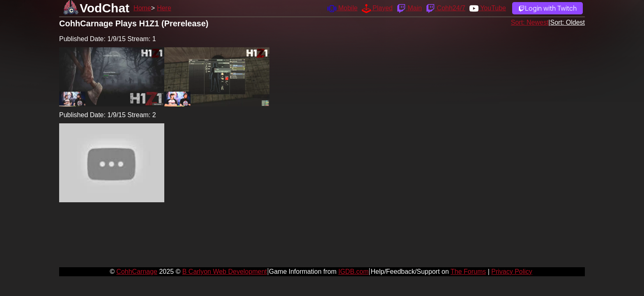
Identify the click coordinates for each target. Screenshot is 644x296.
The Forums (468, 272)
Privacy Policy (512, 272)
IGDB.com (354, 272)
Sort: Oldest (568, 22)
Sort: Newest (530, 22)
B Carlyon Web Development (225, 272)
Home (142, 8)
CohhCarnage (137, 272)
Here (164, 8)
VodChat (105, 8)
